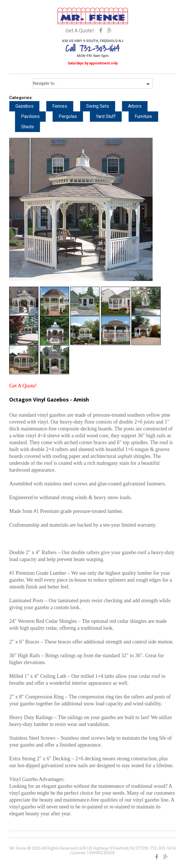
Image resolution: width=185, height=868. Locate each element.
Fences (65, 106)
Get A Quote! (80, 30)
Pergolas (73, 116)
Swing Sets (103, 106)
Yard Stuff (111, 116)
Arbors (140, 106)
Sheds (33, 127)
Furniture (149, 116)
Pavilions (36, 116)
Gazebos (30, 106)
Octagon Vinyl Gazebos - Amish (49, 399)
